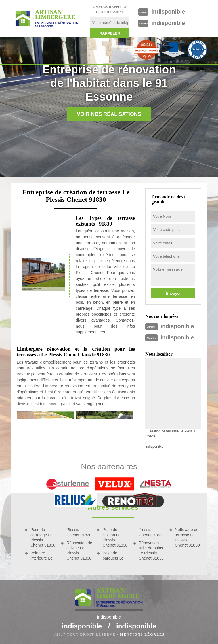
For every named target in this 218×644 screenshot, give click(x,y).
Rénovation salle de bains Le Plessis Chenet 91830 (151, 551)
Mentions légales (142, 634)
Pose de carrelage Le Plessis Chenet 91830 (43, 537)
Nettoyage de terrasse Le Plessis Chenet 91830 (187, 537)
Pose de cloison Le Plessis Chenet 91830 (115, 537)
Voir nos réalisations (109, 114)
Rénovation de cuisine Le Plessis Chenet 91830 (79, 551)
